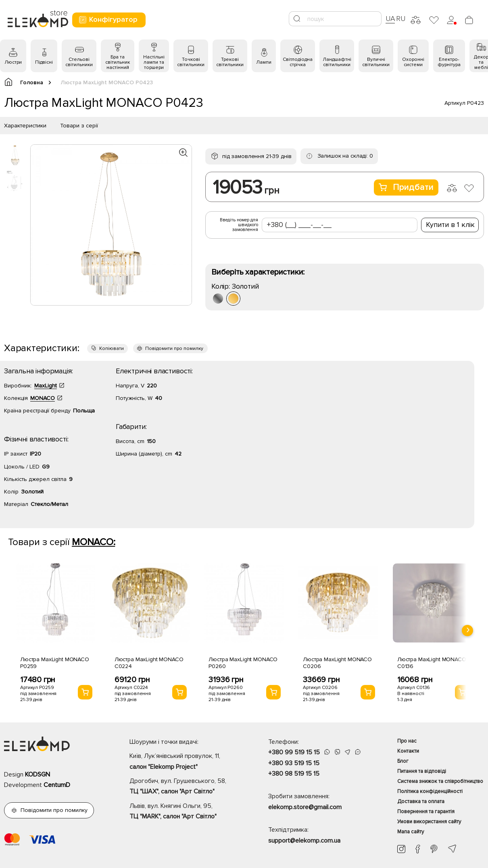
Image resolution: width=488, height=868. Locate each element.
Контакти (408, 751)
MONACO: (93, 542)
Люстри (13, 62)
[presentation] (467, 631)
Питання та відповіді (422, 771)
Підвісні (44, 62)
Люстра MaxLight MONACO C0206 (337, 663)
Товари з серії (79, 126)
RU (401, 19)
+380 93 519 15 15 (294, 763)
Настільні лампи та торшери (154, 62)
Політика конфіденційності (430, 791)
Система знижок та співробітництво (440, 781)
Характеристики (25, 126)
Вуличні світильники (376, 62)
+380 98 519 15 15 (294, 774)
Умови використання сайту (429, 822)
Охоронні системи (413, 62)
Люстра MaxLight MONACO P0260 (243, 663)
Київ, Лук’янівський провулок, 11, (185, 762)
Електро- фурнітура (449, 62)
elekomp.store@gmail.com (305, 807)
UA (390, 19)
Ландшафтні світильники (337, 62)
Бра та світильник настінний (118, 62)
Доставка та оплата (421, 801)
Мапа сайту (411, 832)
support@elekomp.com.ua (304, 841)
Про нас (407, 741)
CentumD (57, 785)
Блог (403, 761)
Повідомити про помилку (174, 349)
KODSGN (38, 774)
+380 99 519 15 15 (294, 752)
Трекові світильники (230, 62)
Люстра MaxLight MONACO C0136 (432, 663)
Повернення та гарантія (426, 812)
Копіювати (112, 349)
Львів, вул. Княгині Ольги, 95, (185, 812)
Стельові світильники (79, 62)
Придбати (406, 187)
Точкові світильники (191, 62)
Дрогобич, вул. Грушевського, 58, (185, 787)
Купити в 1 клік (450, 225)
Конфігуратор (108, 20)
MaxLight (46, 386)
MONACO (43, 398)
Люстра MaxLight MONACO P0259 (55, 663)
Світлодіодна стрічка (298, 62)
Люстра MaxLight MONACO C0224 (149, 663)
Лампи (264, 62)
